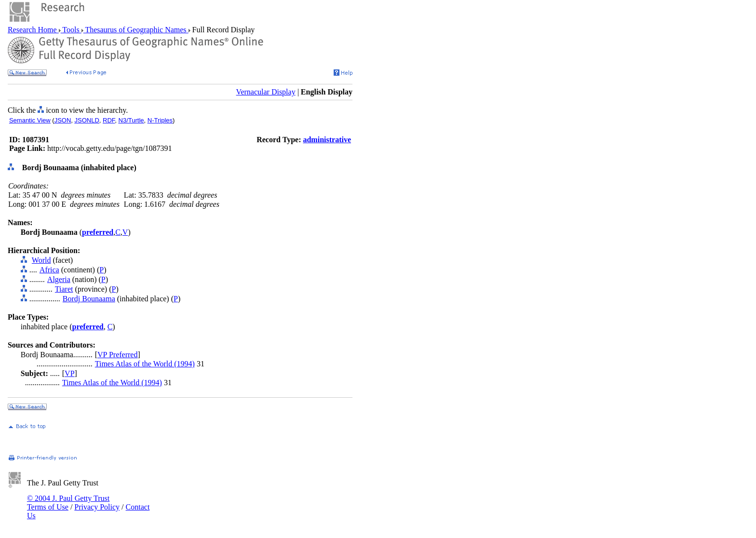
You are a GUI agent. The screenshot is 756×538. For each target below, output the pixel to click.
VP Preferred (117, 355)
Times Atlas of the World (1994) (145, 364)
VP (69, 373)
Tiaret (64, 289)
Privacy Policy (97, 507)
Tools (71, 30)
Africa (49, 270)
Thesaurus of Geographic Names (136, 30)
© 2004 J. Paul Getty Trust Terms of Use (68, 503)
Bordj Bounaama (89, 299)
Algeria (59, 279)
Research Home (33, 30)
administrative (327, 140)
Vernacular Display (266, 92)
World (41, 260)
